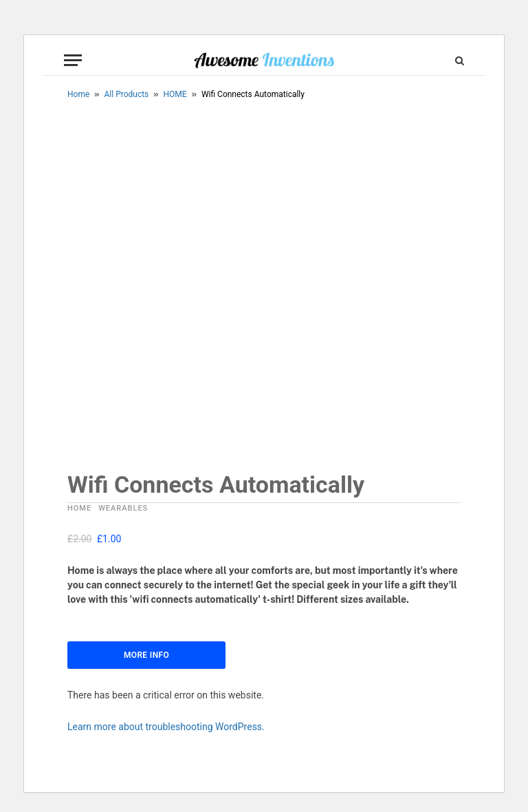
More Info (146, 655)
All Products (127, 94)
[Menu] (73, 60)
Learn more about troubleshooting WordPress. (166, 727)
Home (78, 94)
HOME (175, 94)
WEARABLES (123, 508)
